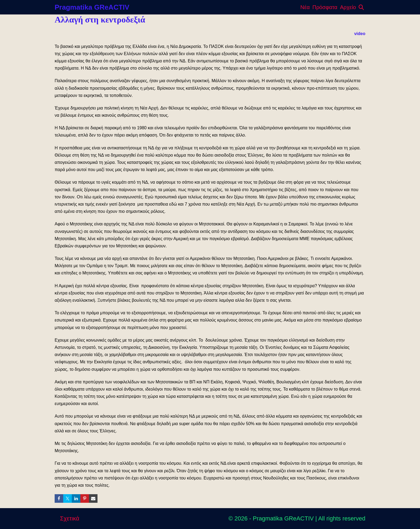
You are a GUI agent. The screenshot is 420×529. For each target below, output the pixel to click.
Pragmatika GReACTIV (92, 7)
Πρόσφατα (325, 7)
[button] (361, 7)
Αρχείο (348, 7)
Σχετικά (70, 518)
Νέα (305, 7)
